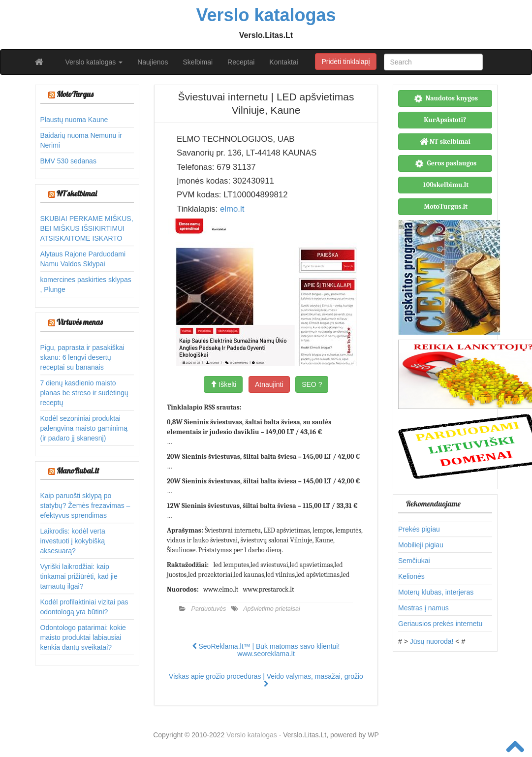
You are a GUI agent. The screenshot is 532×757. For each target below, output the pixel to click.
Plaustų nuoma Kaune (74, 120)
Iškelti (223, 384)
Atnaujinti (269, 384)
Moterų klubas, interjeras (436, 592)
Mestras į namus (423, 608)
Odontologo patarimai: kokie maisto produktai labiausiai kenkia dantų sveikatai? (83, 637)
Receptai (241, 62)
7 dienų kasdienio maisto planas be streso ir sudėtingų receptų (84, 393)
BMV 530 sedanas (68, 161)
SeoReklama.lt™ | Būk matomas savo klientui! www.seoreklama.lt (266, 650)
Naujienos (153, 62)
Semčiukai (414, 561)
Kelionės (411, 576)
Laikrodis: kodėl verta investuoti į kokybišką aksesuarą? (73, 541)
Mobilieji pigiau (421, 545)
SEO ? (312, 384)
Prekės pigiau (419, 529)
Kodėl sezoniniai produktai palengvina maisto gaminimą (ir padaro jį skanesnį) (84, 428)
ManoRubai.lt (78, 471)
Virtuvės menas (80, 322)
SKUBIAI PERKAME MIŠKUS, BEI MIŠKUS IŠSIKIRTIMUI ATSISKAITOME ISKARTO (87, 228)
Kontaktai (283, 62)
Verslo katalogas (94, 62)
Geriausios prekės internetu (440, 624)
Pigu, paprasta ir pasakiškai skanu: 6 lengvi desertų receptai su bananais (82, 357)
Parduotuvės (209, 609)
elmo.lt (232, 209)
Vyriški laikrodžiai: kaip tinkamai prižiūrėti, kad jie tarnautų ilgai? (79, 576)
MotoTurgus (75, 94)
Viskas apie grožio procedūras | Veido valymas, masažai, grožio (266, 680)
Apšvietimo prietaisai (272, 609)
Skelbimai (198, 62)
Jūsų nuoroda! (432, 641)
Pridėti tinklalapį (345, 62)
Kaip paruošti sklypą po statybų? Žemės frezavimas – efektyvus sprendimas (85, 505)
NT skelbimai (77, 193)
